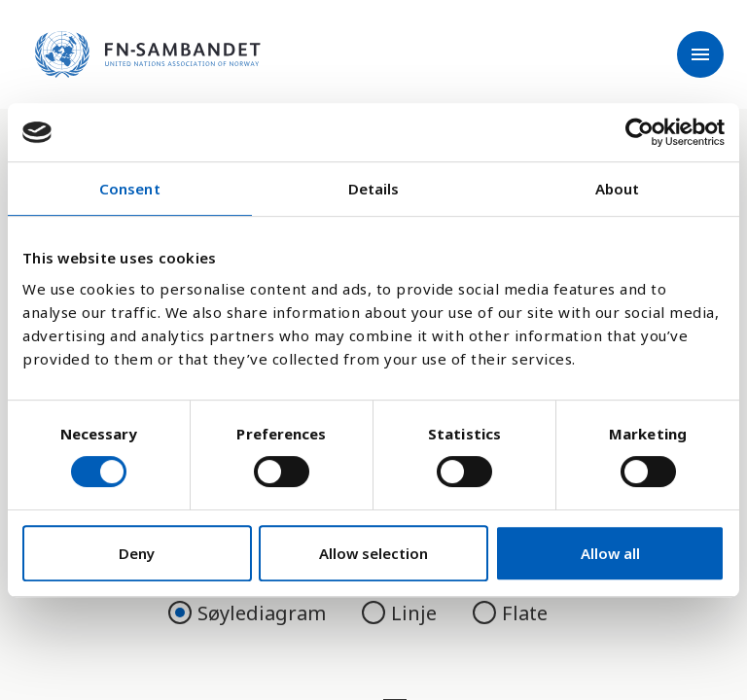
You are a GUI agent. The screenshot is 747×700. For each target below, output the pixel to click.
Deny (137, 553)
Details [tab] (374, 189)
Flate (510, 613)
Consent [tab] (130, 189)
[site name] (148, 54)
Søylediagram (249, 613)
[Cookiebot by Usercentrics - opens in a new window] (640, 132)
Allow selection (373, 553)
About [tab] (618, 189)
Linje (402, 613)
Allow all (610, 553)
